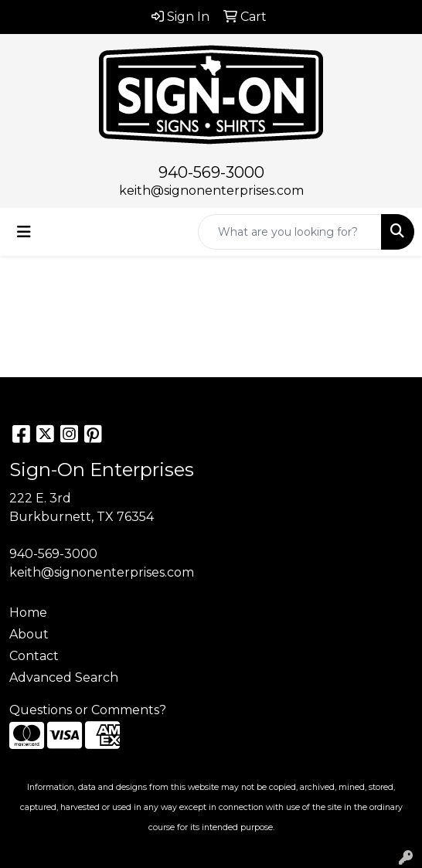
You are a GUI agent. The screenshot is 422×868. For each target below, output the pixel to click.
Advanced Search (64, 677)
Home (28, 613)
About (29, 634)
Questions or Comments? (88, 710)
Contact (34, 656)
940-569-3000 (211, 172)
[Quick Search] (290, 232)
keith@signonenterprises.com (211, 191)
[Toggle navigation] (24, 232)
